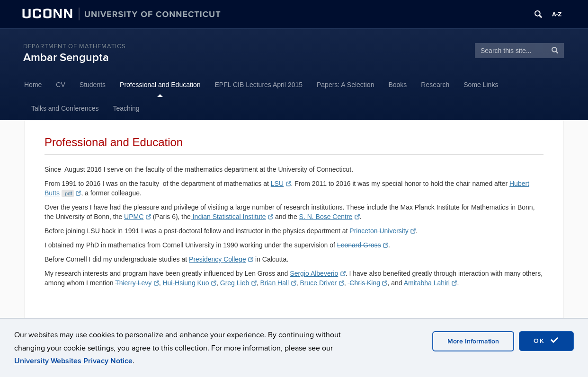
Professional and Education (160, 85)
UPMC (138, 217)
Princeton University (382, 231)
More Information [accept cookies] (473, 341)
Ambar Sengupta (66, 57)
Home (33, 85)
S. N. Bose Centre (330, 217)
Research (435, 85)
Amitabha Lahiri (431, 283)
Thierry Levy (137, 283)
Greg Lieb (238, 283)
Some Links (481, 85)
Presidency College (221, 259)
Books (397, 85)
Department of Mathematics (75, 46)
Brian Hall (278, 283)
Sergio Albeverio (317, 273)
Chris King (367, 283)
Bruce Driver (322, 283)
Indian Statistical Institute (232, 217)
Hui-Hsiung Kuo (189, 283)
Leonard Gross (363, 245)
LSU (281, 184)
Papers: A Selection (345, 85)
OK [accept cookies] (546, 341)
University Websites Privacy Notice (73, 361)
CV (60, 85)
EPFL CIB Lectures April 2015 (259, 85)
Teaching (126, 108)
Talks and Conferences (65, 108)
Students (93, 85)
